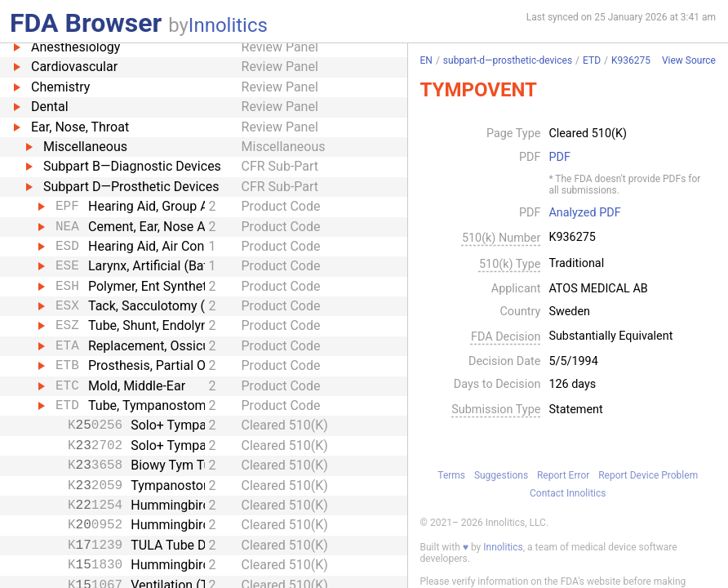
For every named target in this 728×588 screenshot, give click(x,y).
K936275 (631, 60)
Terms (451, 475)
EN (426, 60)
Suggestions (501, 475)
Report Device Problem (648, 475)
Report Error (563, 475)
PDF (559, 158)
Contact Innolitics (568, 493)
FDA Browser (86, 23)
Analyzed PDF (584, 213)
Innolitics (228, 25)
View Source (689, 61)
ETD (592, 60)
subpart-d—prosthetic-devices (508, 60)
